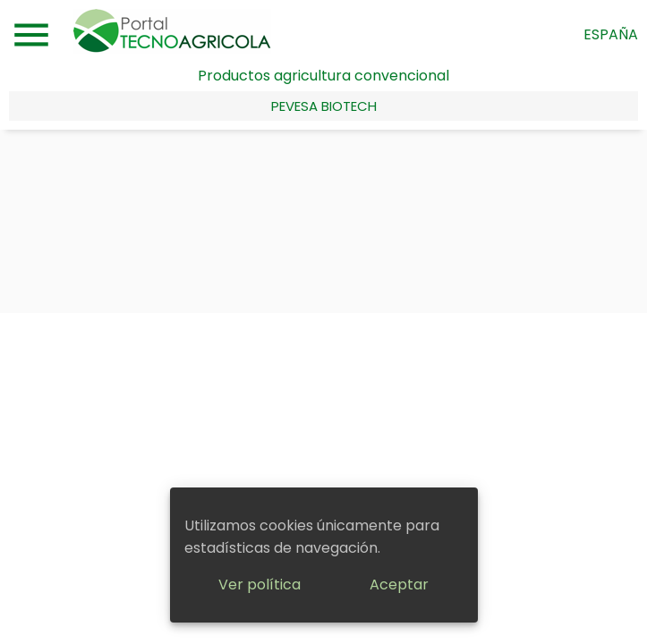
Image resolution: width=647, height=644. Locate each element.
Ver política (260, 585)
